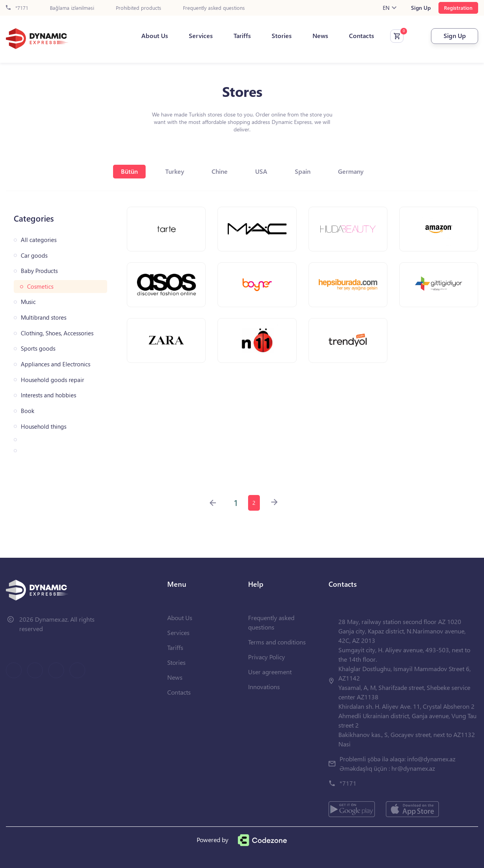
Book (27, 411)
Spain (303, 171)
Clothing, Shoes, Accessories (57, 333)
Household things (44, 427)
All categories (39, 240)
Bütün (129, 171)
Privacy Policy (267, 657)
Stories (282, 36)
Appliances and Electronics (56, 364)
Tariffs (242, 36)
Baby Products (39, 271)
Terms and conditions (277, 642)
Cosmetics (40, 287)
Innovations (264, 687)
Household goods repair (52, 380)
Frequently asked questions (214, 8)
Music (28, 302)
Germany (351, 171)
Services (201, 36)
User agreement (270, 672)
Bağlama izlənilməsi (72, 8)
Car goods (34, 256)
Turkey (175, 171)
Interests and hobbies (48, 395)
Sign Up (421, 8)
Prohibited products (139, 8)
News (320, 36)
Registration (458, 8)
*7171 (17, 8)
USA (261, 171)
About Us (155, 36)
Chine (220, 171)
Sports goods (38, 348)
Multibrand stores (44, 318)
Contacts (362, 36)
